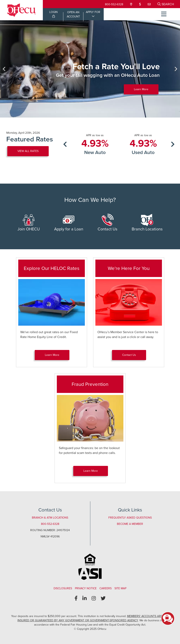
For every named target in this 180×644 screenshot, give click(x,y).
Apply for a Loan (69, 223)
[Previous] (4, 69)
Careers (106, 588)
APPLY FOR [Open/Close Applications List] (93, 12)
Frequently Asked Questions (130, 518)
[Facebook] (76, 598)
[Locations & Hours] (132, 4)
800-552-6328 (114, 4)
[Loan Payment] (140, 4)
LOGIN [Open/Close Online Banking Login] (53, 14)
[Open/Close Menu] (164, 14)
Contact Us (107, 223)
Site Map (120, 588)
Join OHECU (29, 223)
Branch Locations (147, 223)
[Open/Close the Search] (166, 4)
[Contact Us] (150, 4)
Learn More (141, 89)
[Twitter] (103, 598)
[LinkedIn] (85, 598)
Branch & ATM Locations (50, 518)
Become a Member (130, 524)
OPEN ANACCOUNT (73, 14)
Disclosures (63, 588)
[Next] (176, 69)
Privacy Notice (86, 588)
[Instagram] (94, 598)
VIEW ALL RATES (28, 151)
